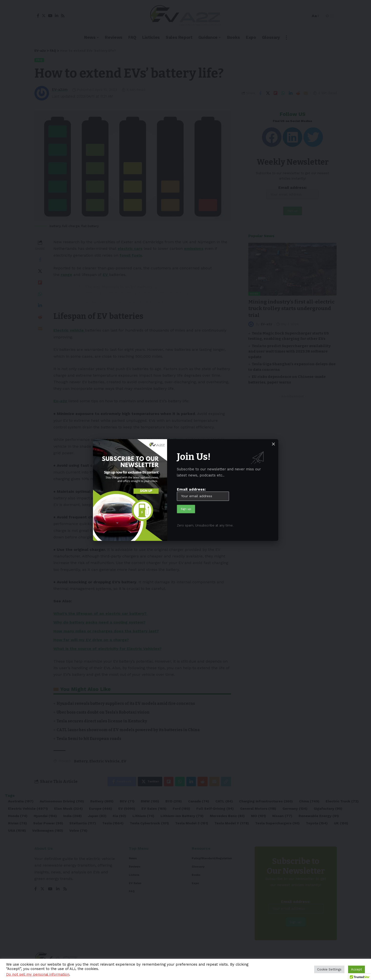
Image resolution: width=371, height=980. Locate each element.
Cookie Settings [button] (329, 969)
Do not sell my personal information (38, 974)
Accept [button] (356, 969)
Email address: (203, 494)
